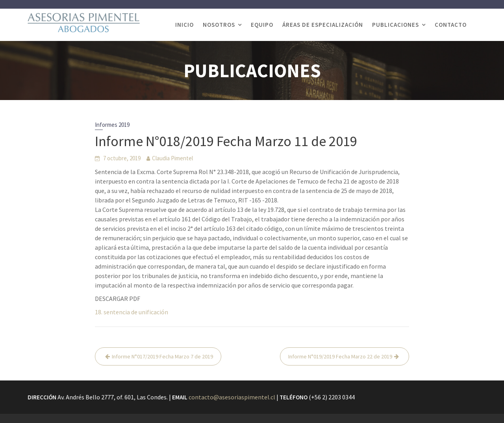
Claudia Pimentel (172, 158)
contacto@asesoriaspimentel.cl (232, 397)
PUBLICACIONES (396, 25)
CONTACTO (451, 25)
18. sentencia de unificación (132, 312)
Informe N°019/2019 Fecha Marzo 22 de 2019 (340, 356)
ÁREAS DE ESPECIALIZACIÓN (323, 25)
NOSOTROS (219, 25)
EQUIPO (262, 25)
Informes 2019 (112, 125)
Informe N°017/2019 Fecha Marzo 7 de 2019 (162, 356)
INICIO (184, 25)
